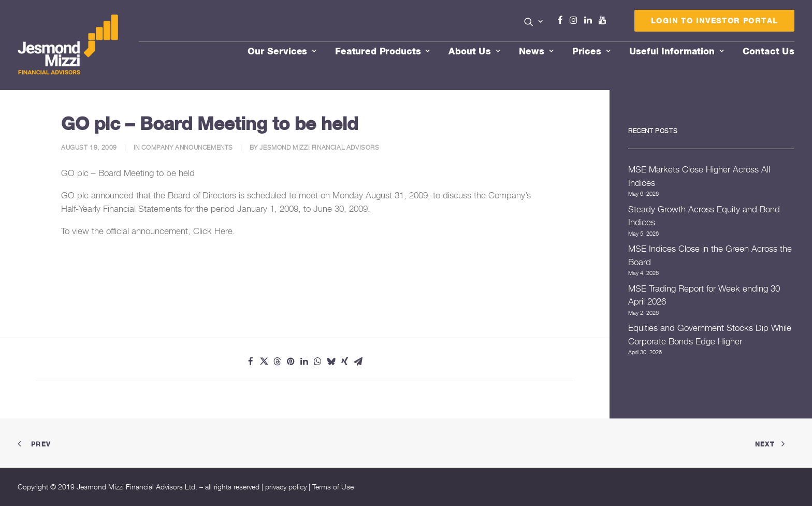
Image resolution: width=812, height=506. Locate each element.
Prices (592, 51)
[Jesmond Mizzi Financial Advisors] (68, 45)
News (536, 51)
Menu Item (615, 23)
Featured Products (383, 51)
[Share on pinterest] (291, 362)
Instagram (576, 20)
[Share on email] (358, 362)
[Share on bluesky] (331, 362)
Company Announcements (187, 147)
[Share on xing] (345, 362)
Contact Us (769, 51)
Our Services (282, 51)
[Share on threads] (278, 362)
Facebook (564, 20)
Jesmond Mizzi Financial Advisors (319, 147)
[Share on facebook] (251, 362)
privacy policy (286, 487)
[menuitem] (534, 23)
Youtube (605, 20)
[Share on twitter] (264, 362)
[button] (534, 22)
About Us (475, 51)
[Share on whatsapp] (318, 362)
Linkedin (590, 20)
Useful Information (677, 51)
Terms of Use (333, 487)
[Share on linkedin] (304, 362)
